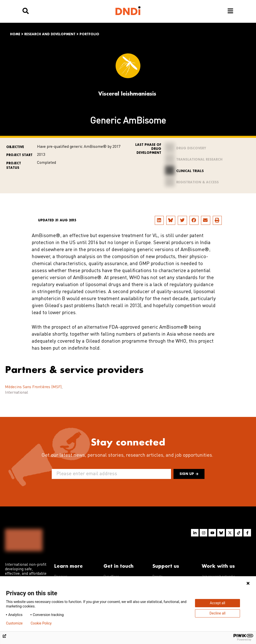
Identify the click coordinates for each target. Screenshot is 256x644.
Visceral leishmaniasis (127, 94)
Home (15, 34)
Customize (14, 623)
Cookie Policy (41, 623)
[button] (159, 220)
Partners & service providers (74, 362)
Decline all (217, 613)
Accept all (217, 603)
